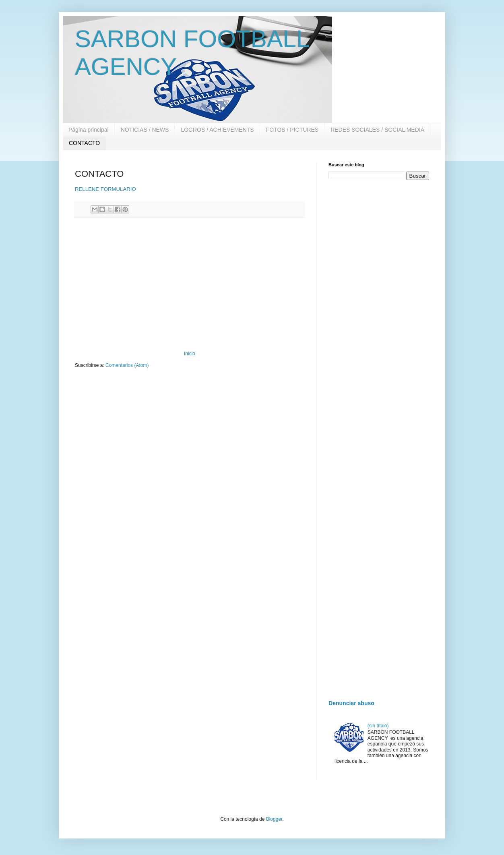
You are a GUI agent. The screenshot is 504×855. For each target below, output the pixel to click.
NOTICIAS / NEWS (145, 130)
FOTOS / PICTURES (292, 130)
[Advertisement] (190, 284)
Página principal (89, 130)
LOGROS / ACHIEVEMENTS (217, 130)
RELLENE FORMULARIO (105, 189)
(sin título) (378, 726)
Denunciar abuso (351, 703)
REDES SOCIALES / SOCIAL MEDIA (377, 130)
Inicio (190, 354)
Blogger (274, 819)
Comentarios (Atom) (127, 365)
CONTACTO (84, 143)
